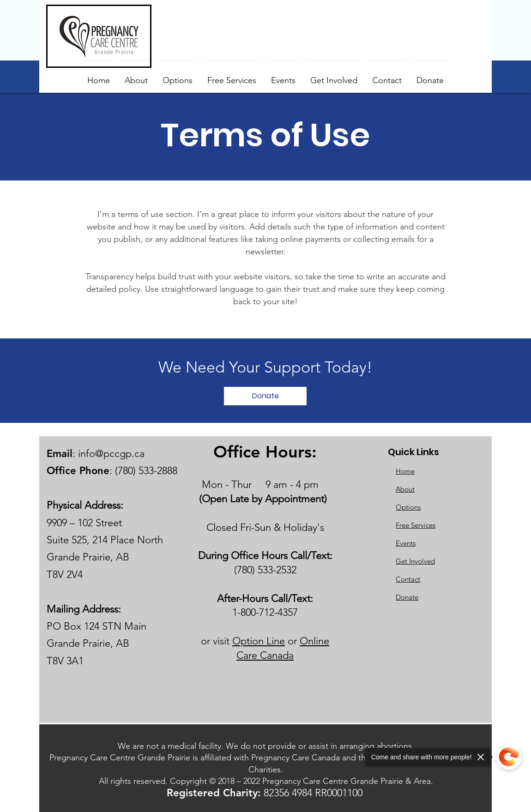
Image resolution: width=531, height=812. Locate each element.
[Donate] (265, 396)
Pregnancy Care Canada (296, 758)
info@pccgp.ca (111, 454)
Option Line (259, 641)
